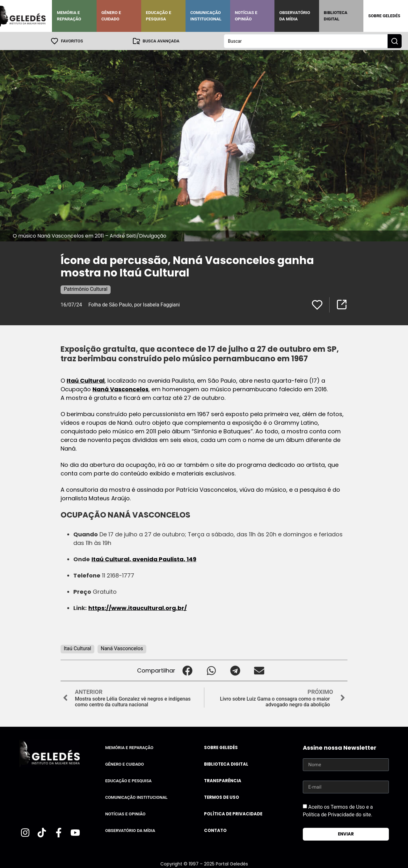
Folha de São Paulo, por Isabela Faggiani (134, 304)
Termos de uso (222, 797)
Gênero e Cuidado (111, 16)
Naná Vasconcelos (120, 389)
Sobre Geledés (384, 16)
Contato (215, 830)
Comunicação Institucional (206, 16)
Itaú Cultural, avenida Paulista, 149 (144, 559)
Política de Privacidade (233, 814)
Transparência (223, 780)
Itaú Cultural (86, 380)
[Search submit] (395, 41)
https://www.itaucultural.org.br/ (138, 608)
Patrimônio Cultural (86, 289)
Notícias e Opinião (246, 16)
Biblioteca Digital (336, 16)
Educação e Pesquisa (159, 16)
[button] (187, 670)
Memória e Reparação (69, 16)
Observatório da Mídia (295, 16)
